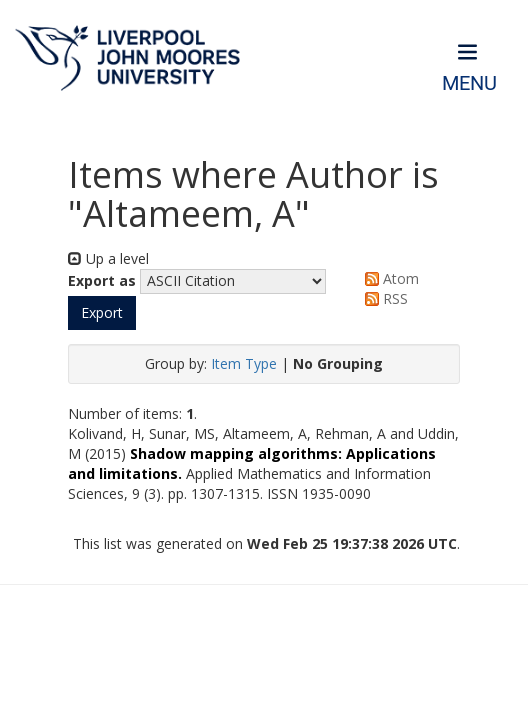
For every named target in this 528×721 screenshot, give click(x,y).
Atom (388, 278)
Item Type (244, 363)
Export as (102, 280)
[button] (102, 313)
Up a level (108, 258)
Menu (469, 83)
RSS (383, 298)
